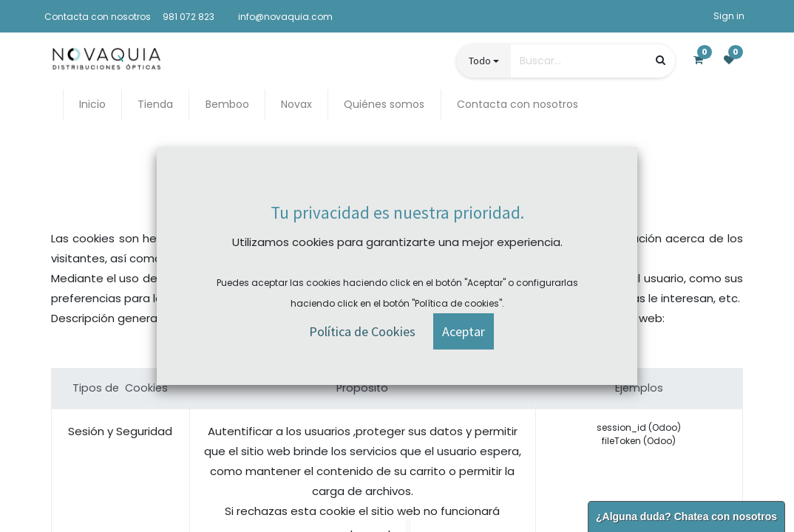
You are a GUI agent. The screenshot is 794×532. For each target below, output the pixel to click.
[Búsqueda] (661, 60)
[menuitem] (92, 105)
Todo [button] (480, 61)
